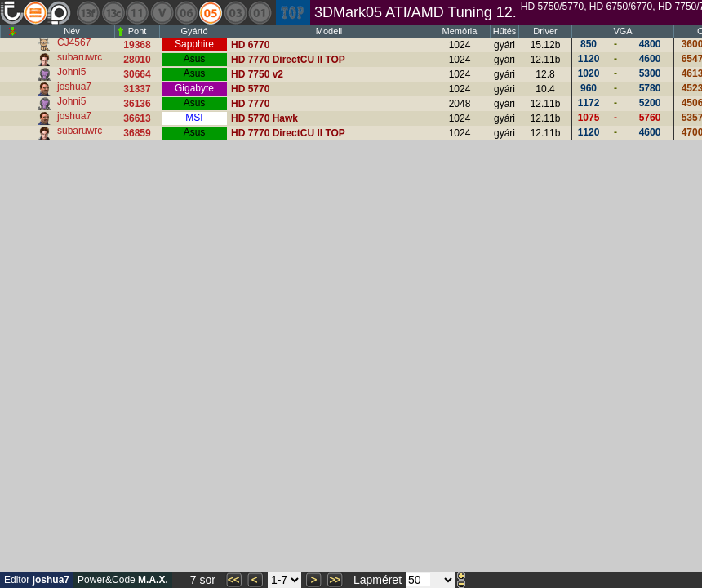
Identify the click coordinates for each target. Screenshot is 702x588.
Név (72, 31)
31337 (137, 89)
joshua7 (74, 87)
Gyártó (194, 31)
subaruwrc (80, 57)
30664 (137, 74)
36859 (137, 133)
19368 (137, 45)
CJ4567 (74, 42)
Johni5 (71, 72)
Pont (138, 31)
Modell (329, 31)
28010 (137, 60)
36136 (137, 104)
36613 (137, 118)
